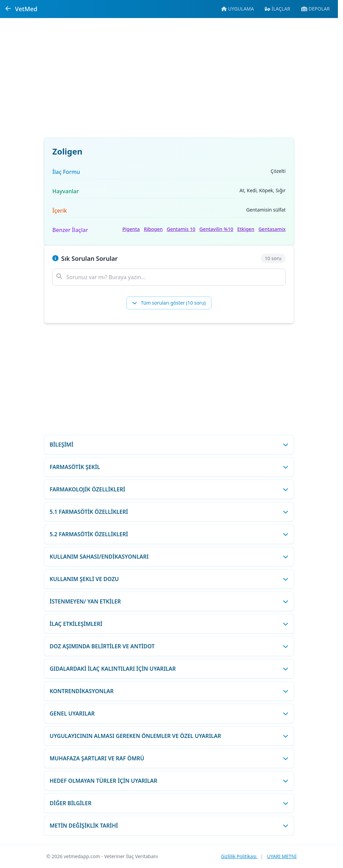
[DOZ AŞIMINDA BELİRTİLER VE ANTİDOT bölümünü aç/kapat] (169, 646)
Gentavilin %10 (216, 229)
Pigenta (131, 229)
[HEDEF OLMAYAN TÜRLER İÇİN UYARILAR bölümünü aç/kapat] (169, 781)
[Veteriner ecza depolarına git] (315, 9)
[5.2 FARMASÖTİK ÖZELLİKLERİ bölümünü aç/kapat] (169, 534)
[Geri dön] (8, 9)
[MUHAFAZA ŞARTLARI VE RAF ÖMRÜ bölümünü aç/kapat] (169, 758)
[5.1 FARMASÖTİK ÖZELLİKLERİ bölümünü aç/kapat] (169, 512)
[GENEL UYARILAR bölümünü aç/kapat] (169, 713)
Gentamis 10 (181, 229)
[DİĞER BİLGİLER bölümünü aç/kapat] (169, 803)
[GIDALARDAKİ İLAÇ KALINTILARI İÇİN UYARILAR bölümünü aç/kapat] (169, 669)
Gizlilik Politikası (239, 856)
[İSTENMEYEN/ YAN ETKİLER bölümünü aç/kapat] (169, 601)
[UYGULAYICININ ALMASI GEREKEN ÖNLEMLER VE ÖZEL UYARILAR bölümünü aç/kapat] (169, 736)
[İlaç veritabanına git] (278, 9)
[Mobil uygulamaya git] (238, 9)
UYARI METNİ (282, 856)
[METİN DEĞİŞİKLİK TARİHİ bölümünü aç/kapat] (169, 826)
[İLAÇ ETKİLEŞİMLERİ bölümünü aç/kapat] (169, 624)
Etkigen (246, 229)
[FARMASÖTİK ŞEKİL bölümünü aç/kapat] (169, 467)
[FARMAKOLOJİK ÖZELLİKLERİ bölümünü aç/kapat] (169, 489)
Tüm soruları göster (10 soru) (169, 303)
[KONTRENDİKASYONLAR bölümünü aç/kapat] (169, 691)
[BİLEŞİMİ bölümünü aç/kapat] (169, 445)
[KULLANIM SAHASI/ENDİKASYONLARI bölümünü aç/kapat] (169, 557)
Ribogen (153, 229)
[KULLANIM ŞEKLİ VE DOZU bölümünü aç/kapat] (169, 579)
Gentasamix (272, 229)
